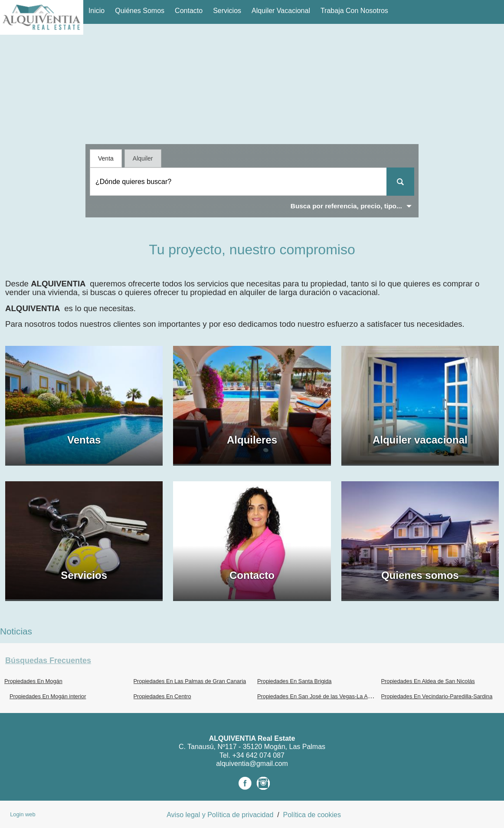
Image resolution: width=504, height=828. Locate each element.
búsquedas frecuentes (48, 660)
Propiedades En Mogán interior (48, 696)
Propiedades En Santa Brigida (294, 681)
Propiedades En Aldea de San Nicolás (428, 681)
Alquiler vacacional (281, 11)
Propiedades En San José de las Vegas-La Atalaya (320, 696)
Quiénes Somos (140, 11)
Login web (23, 814)
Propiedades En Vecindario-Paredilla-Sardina (437, 696)
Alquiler (143, 158)
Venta (106, 158)
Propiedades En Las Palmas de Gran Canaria (190, 681)
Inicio (97, 11)
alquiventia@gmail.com (252, 764)
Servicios (227, 11)
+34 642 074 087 (258, 755)
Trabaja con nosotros (354, 11)
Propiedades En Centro (162, 696)
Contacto (189, 11)
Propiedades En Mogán (33, 681)
